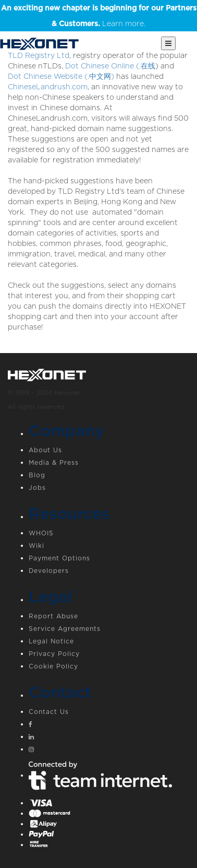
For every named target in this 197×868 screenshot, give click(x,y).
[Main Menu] (168, 43)
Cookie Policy (53, 666)
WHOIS (41, 533)
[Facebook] (109, 725)
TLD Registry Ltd (39, 55)
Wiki (36, 546)
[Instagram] (109, 750)
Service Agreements (65, 629)
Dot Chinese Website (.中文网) (61, 76)
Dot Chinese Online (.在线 (110, 66)
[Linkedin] (109, 738)
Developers (49, 571)
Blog (37, 475)
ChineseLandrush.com (48, 87)
